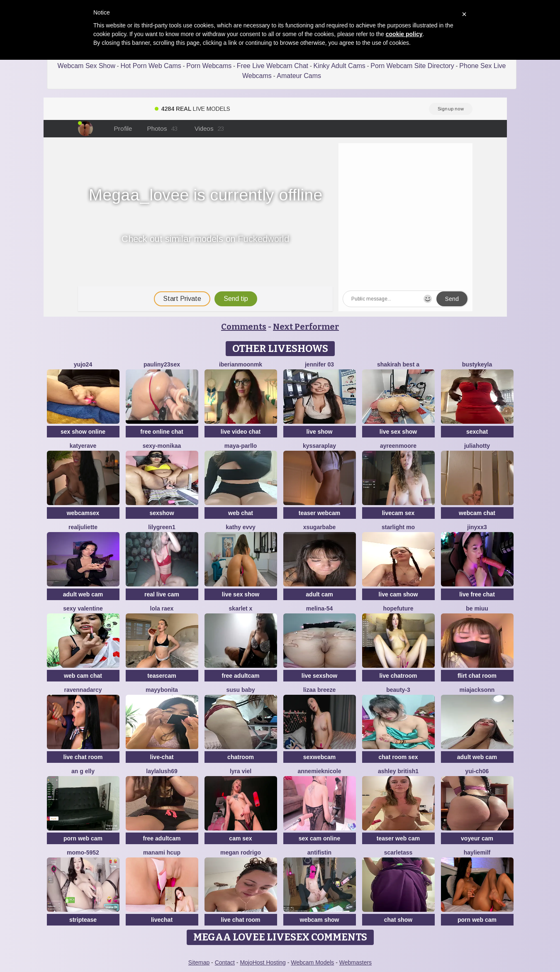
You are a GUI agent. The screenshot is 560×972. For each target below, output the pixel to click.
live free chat (477, 594)
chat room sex (398, 757)
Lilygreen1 (162, 527)
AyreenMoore (398, 446)
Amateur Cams (299, 76)
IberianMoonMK (241, 364)
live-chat (162, 757)
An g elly (83, 771)
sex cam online (319, 838)
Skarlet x (241, 608)
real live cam (162, 594)
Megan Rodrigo (241, 852)
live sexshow (319, 676)
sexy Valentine (83, 608)
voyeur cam (477, 838)
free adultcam (240, 676)
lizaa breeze (320, 690)
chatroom (241, 757)
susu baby (240, 690)
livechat (162, 920)
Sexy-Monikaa (162, 446)
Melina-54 (320, 608)
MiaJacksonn (477, 690)
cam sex (240, 838)
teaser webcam (319, 513)
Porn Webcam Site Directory (412, 66)
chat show (398, 920)
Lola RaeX (162, 608)
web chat (241, 513)
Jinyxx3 (477, 527)
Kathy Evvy (241, 527)
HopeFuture (398, 608)
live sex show (398, 432)
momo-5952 (83, 852)
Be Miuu (477, 608)
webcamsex (83, 513)
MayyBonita (162, 690)
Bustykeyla (477, 364)
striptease (83, 920)
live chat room (83, 757)
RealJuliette (83, 527)
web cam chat (83, 676)
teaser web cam (398, 838)
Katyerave (83, 446)
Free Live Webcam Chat (273, 66)
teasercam (162, 676)
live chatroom (398, 676)
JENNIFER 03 (319, 364)
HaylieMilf (477, 852)
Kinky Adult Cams (339, 66)
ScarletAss (398, 852)
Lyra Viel (241, 771)
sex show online (83, 432)
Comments (244, 327)
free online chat (162, 432)
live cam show (398, 594)
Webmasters (355, 962)
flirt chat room (477, 676)
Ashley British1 (398, 771)
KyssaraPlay (319, 446)
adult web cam (83, 594)
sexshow (162, 513)
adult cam (319, 594)
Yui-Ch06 (477, 771)
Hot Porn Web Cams (151, 66)
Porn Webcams (209, 66)
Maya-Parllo (241, 446)
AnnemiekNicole (319, 771)
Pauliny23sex (162, 364)
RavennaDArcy (83, 690)
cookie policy (404, 34)
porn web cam (83, 838)
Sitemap (199, 962)
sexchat (477, 432)
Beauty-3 (398, 690)
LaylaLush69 (162, 771)
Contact (225, 962)
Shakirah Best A (398, 364)
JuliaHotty (477, 446)
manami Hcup (162, 852)
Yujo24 (83, 364)
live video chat (241, 432)
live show (319, 432)
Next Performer (306, 327)
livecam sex (398, 513)
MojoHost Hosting (263, 962)
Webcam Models (312, 962)
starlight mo (398, 527)
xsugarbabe (320, 527)
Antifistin (319, 852)
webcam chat (477, 513)
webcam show (320, 920)
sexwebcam (320, 757)
